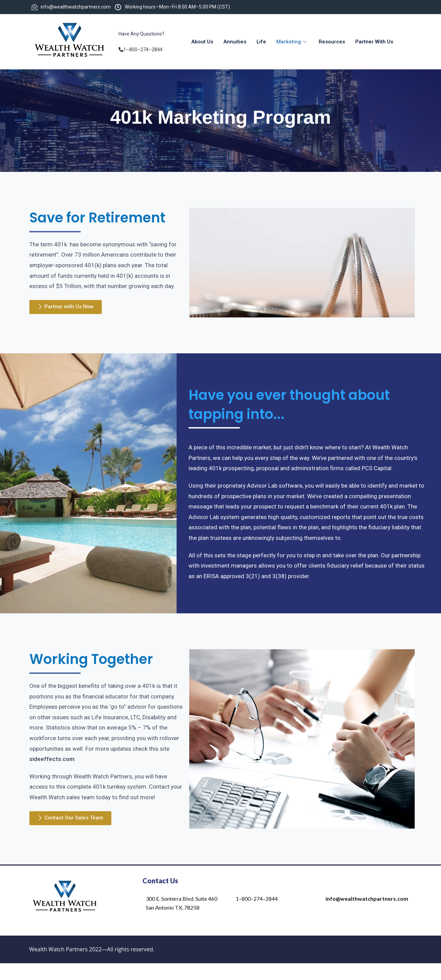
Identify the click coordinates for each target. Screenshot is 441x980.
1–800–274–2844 (143, 50)
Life (261, 42)
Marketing (292, 42)
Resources (332, 42)
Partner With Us (374, 42)
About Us (202, 42)
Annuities (235, 42)
